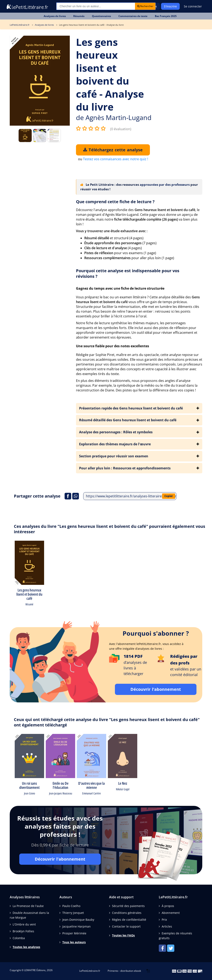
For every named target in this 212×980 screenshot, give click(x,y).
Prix (164, 920)
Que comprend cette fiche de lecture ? (115, 202)
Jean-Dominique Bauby (78, 920)
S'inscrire (170, 6)
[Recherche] (96, 6)
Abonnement (171, 913)
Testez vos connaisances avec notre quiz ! (116, 159)
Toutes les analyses (26, 947)
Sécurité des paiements (128, 906)
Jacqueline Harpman (76, 926)
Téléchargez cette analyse (113, 150)
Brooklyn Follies (23, 931)
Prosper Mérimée (74, 933)
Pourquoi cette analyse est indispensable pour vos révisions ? (128, 273)
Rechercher (145, 6)
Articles (167, 926)
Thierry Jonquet (73, 913)
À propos (168, 906)
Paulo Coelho (71, 906)
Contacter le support (126, 926)
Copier (169, 496)
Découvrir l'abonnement (156, 689)
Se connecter (193, 6)
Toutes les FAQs (123, 935)
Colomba (19, 938)
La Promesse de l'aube (28, 906)
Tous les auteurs (74, 942)
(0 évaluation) (121, 129)
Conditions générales (127, 913)
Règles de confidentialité (129, 920)
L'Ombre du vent (24, 924)
